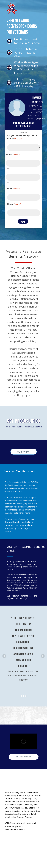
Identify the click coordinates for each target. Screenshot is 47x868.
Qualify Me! (24, 452)
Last (8, 183)
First (8, 169)
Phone (14, 204)
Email (14, 188)
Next (43, 656)
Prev (4, 656)
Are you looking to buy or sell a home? (22, 137)
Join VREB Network (23, 757)
